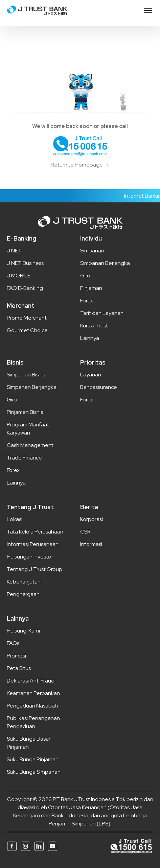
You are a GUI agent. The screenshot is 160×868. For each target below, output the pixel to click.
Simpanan (92, 251)
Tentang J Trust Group (35, 569)
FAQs (13, 643)
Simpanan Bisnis (26, 375)
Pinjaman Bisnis (25, 412)
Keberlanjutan (24, 582)
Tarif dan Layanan (102, 313)
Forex (87, 301)
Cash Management (30, 445)
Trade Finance (24, 458)
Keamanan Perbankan (33, 693)
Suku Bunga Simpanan (34, 772)
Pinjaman (91, 288)
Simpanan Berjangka (105, 263)
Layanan (91, 375)
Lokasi (15, 519)
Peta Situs (19, 668)
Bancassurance (99, 387)
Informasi (91, 544)
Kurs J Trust (94, 326)
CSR (85, 532)
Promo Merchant (27, 318)
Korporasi (92, 519)
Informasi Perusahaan (33, 544)
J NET (14, 251)
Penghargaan (23, 594)
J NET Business (25, 263)
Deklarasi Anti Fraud (31, 681)
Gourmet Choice (27, 330)
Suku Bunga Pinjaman (33, 759)
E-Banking (21, 238)
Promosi (16, 656)
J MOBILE (19, 276)
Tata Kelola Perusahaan (35, 532)
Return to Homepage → (80, 165)
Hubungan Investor (30, 557)
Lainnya (90, 338)
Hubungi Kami (23, 631)
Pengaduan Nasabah (32, 706)
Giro (85, 276)
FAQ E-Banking (25, 288)
